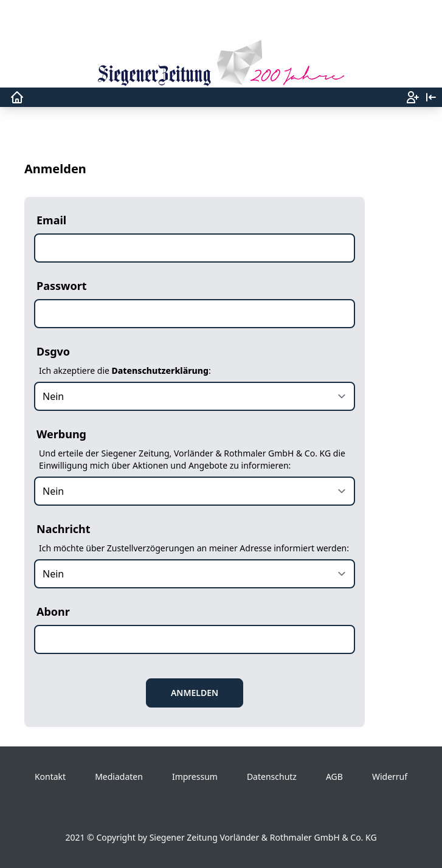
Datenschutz (272, 777)
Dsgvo (53, 351)
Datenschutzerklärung (160, 370)
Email (51, 220)
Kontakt (50, 777)
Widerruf (390, 777)
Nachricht (64, 529)
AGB (334, 777)
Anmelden (195, 693)
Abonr (53, 611)
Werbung (61, 434)
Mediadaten (119, 777)
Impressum (195, 777)
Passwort (62, 286)
